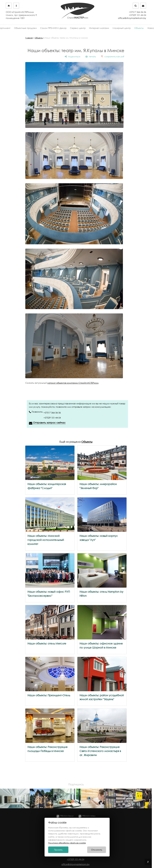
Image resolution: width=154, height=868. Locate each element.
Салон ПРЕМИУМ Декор (54, 28)
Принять (58, 850)
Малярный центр (121, 28)
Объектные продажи (26, 28)
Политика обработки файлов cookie (67, 843)
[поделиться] (72, 56)
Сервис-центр (78, 28)
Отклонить (97, 850)
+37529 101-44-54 (52, 418)
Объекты (138, 28)
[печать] (91, 56)
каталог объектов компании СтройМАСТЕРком (73, 383)
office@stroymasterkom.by (132, 18)
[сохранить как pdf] (113, 56)
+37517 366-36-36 (52, 412)
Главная (29, 38)
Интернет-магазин (99, 28)
